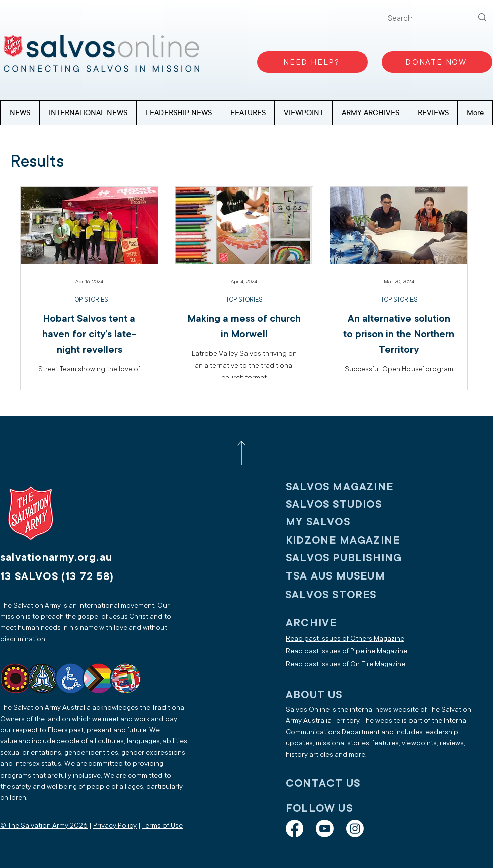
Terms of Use (162, 826)
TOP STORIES (90, 300)
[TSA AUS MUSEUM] (352, 576)
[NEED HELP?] (312, 62)
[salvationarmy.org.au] (68, 558)
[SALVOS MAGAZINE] (352, 487)
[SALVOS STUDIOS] (352, 504)
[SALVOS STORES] (351, 595)
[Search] (423, 18)
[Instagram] (355, 829)
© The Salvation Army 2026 (44, 826)
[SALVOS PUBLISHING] (352, 558)
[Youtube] (325, 829)
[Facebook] (295, 829)
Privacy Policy (115, 826)
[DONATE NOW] (437, 62)
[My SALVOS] (352, 522)
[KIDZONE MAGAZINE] (352, 541)
